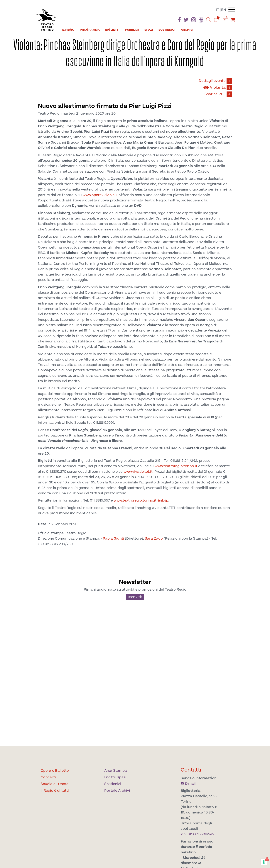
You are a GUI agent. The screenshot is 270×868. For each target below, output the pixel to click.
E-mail (188, 784)
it (218, 10)
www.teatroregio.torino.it (176, 466)
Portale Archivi (117, 791)
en (224, 10)
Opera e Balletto (55, 771)
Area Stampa (116, 771)
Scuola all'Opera (55, 784)
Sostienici (167, 30)
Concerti (48, 777)
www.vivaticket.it (138, 472)
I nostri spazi (115, 777)
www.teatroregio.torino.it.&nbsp (141, 501)
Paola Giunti (113, 539)
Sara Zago (154, 539)
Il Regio (68, 30)
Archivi (187, 30)
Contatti (191, 770)
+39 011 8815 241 (194, 834)
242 (211, 834)
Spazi (149, 30)
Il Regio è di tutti (55, 791)
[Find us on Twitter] (186, 20)
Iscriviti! (135, 597)
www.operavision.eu (100, 195)
